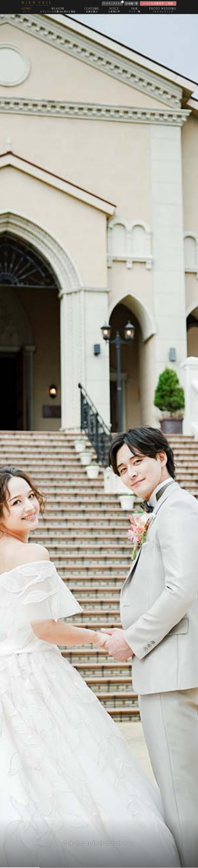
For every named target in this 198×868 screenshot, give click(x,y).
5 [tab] (178, 867)
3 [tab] (99, 867)
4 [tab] (139, 867)
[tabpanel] (99, 441)
